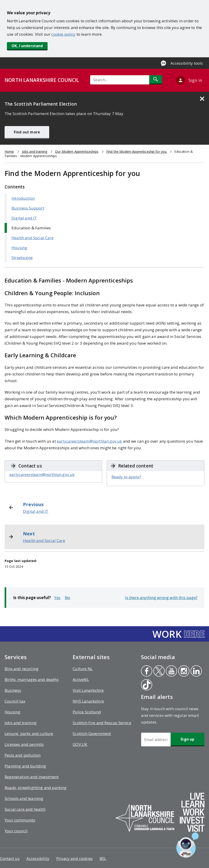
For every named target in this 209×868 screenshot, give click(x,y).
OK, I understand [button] (27, 46)
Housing (19, 248)
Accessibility (38, 858)
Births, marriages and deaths (32, 679)
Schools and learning (24, 798)
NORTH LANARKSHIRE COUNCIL (42, 80)
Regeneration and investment (32, 777)
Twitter (159, 672)
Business (13, 690)
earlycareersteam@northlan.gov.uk (89, 441)
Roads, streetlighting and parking (36, 788)
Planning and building (25, 766)
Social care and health (25, 809)
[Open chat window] (188, 845)
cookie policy (63, 34)
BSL (103, 858)
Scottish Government (92, 734)
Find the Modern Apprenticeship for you (137, 151)
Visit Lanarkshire (88, 690)
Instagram (184, 672)
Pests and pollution (23, 755)
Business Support (28, 208)
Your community (20, 820)
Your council (16, 831)
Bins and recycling (21, 669)
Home (9, 151)
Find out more (27, 132)
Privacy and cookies (74, 858)
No (67, 598)
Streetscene (22, 258)
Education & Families (31, 228)
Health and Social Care (33, 238)
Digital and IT (24, 218)
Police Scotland (87, 712)
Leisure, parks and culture (29, 734)
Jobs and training (34, 151)
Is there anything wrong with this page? (161, 598)
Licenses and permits (24, 744)
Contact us (10, 858)
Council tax (15, 701)
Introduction (23, 198)
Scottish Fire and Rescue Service (102, 723)
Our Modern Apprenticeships (77, 151)
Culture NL (83, 669)
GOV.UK (80, 744)
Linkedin (196, 672)
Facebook (146, 672)
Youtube (170, 672)
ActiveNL (81, 679)
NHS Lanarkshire (88, 701)
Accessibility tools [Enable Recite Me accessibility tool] (187, 63)
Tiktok (146, 685)
